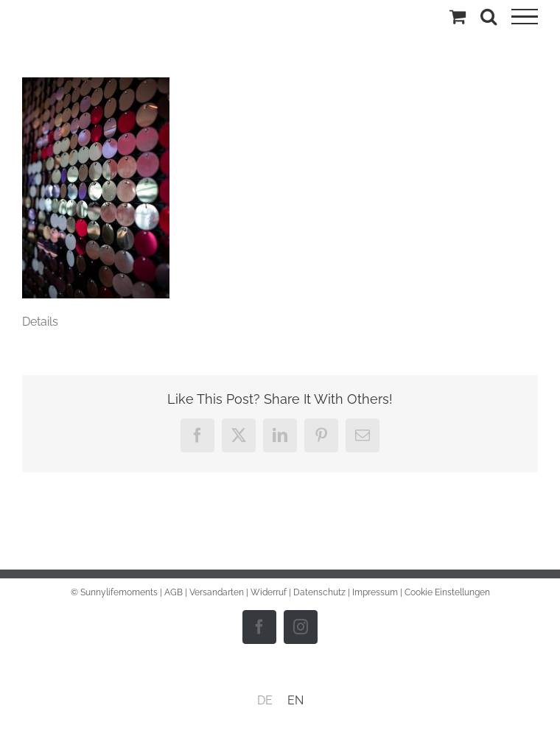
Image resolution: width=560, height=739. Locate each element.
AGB (174, 592)
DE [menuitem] (265, 700)
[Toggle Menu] (525, 17)
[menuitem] (265, 701)
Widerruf (269, 592)
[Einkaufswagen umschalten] (458, 16)
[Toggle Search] (489, 16)
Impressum (375, 592)
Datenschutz (319, 592)
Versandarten (217, 592)
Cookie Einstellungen (447, 592)
